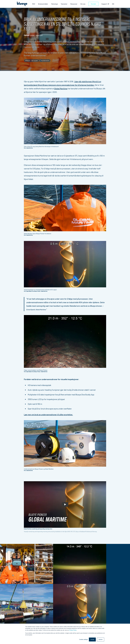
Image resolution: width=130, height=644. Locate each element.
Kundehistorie (45, 61)
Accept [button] (92, 639)
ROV (34, 4)
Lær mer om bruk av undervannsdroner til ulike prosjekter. (48, 414)
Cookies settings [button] (83, 639)
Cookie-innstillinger (101, 619)
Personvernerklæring (101, 616)
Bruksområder (44, 4)
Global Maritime (61, 88)
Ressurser (75, 4)
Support (80, 615)
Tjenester (65, 4)
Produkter (80, 608)
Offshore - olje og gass (31, 61)
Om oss (84, 4)
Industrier (80, 610)
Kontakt (94, 4)
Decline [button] (101, 639)
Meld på (20, 618)
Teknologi (55, 4)
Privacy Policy (73, 630)
